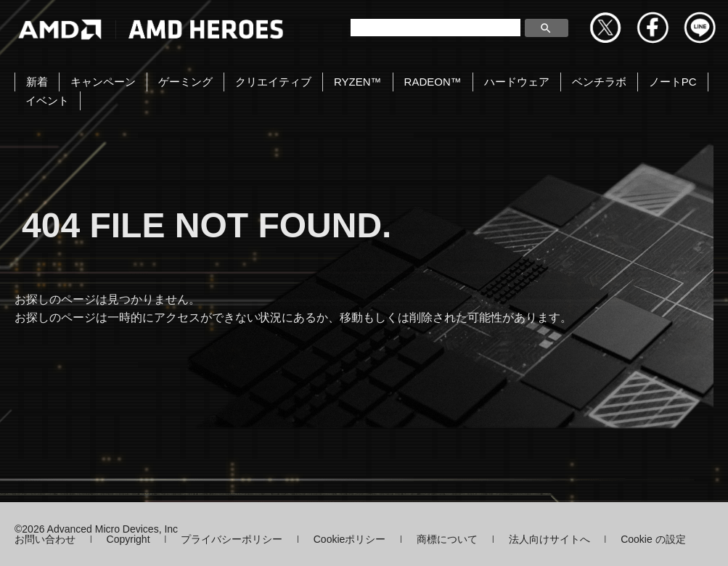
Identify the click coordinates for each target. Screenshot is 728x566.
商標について (447, 539)
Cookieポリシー (350, 539)
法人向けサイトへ (549, 539)
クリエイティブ (273, 82)
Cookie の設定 (653, 539)
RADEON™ (433, 82)
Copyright (128, 539)
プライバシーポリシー (232, 539)
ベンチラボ (599, 82)
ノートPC (673, 82)
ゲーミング (185, 82)
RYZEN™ (358, 82)
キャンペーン (103, 82)
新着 (37, 82)
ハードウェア (517, 82)
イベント (47, 101)
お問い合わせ (45, 539)
